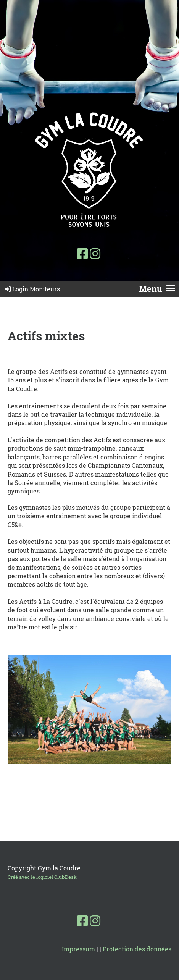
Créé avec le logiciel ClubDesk (42, 877)
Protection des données (137, 949)
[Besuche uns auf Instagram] (95, 253)
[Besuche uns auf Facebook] (82, 253)
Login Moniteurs (32, 289)
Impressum (78, 949)
